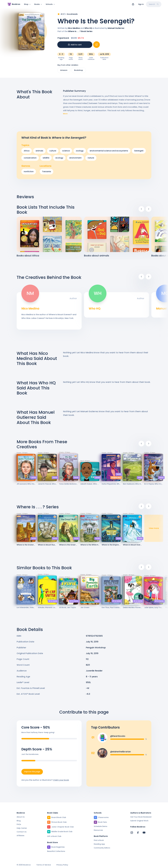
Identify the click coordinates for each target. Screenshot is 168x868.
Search (154, 4)
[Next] (149, 210)
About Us (21, 817)
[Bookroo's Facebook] (138, 833)
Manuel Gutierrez (116, 30)
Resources (98, 830)
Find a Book (99, 840)
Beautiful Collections (56, 851)
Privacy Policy (62, 865)
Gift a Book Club (54, 836)
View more (154, 530)
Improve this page (32, 773)
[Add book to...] (97, 46)
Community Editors (102, 848)
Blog (19, 821)
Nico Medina (74, 30)
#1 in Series (53, 602)
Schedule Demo (101, 826)
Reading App (99, 844)
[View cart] (133, 4)
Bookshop (79, 72)
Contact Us (22, 832)
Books (38, 4)
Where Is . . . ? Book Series (80, 33)
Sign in (141, 4)
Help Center (22, 828)
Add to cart (75, 46)
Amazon (64, 72)
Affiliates (20, 836)
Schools (50, 4)
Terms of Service (44, 865)
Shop (27, 4)
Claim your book (61, 781)
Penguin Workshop (96, 649)
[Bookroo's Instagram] (132, 833)
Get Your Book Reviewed (141, 817)
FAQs (19, 824)
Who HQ (88, 30)
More (65, 115)
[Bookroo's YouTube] (144, 833)
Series (34, 479)
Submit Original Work (139, 821)
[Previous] (141, 210)
